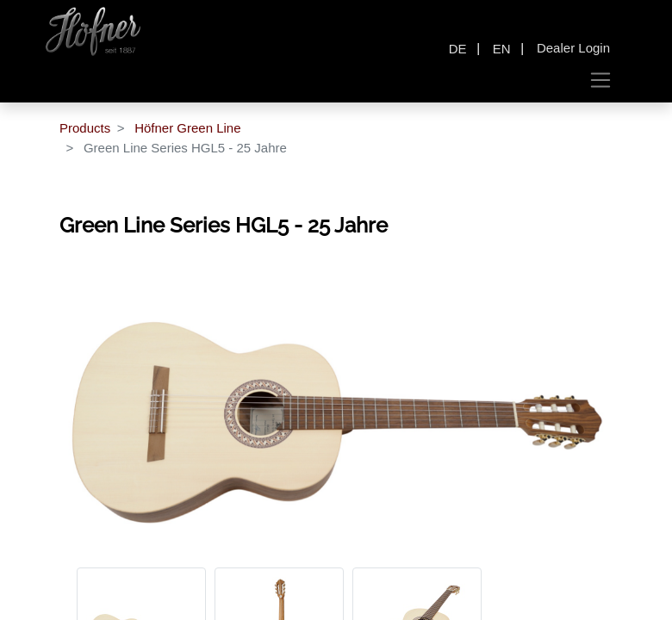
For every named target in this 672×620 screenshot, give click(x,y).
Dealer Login (573, 48)
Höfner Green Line (187, 128)
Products (85, 128)
